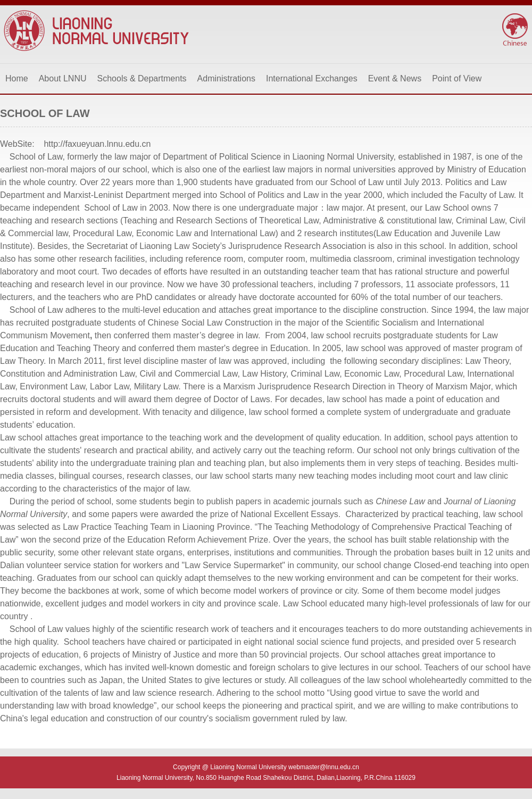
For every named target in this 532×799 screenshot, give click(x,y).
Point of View (457, 78)
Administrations (226, 78)
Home (17, 78)
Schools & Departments (142, 78)
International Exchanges (312, 78)
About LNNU (63, 78)
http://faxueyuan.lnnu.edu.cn (97, 144)
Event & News (395, 78)
